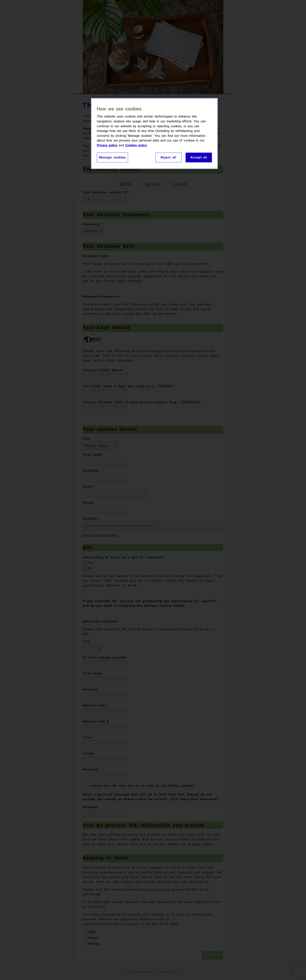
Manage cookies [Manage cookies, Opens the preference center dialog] (112, 157)
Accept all (199, 157)
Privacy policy (107, 145)
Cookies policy (136, 145)
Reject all (168, 157)
